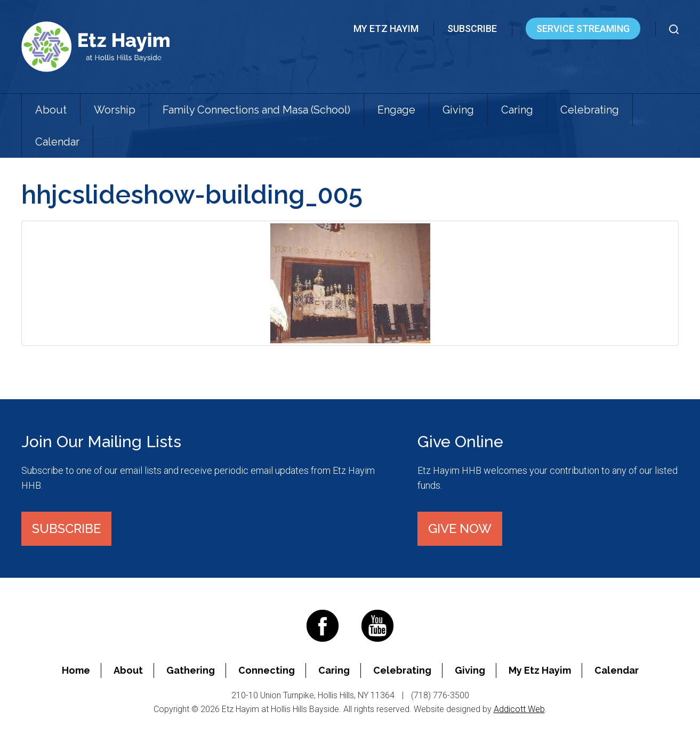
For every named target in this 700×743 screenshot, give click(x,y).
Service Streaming (583, 29)
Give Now (460, 528)
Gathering (191, 670)
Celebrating (590, 110)
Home (76, 670)
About (51, 110)
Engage (396, 110)
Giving (458, 110)
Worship (115, 110)
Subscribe (472, 29)
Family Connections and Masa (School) (256, 110)
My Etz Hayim (386, 29)
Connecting (267, 670)
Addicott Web (519, 709)
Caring (517, 110)
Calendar (57, 142)
